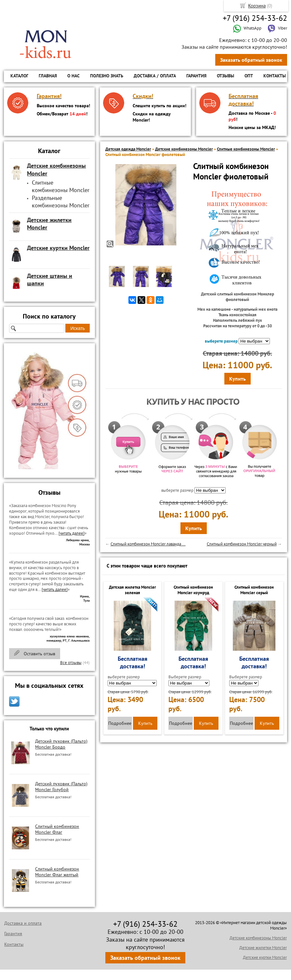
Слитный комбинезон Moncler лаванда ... (148, 544)
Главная (48, 76)
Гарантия (196, 76)
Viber (277, 28)
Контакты (275, 76)
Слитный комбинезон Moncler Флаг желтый (57, 872)
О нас (73, 76)
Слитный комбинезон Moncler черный (242, 544)
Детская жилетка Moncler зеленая (132, 590)
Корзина (257, 6)
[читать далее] (72, 533)
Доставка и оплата (23, 923)
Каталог (19, 76)
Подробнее (120, 723)
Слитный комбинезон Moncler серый (254, 590)
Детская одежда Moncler (128, 149)
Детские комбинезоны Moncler (184, 149)
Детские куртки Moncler (265, 957)
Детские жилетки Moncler (263, 948)
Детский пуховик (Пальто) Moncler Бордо (61, 744)
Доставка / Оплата (155, 76)
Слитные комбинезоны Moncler (61, 186)
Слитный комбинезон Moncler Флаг (57, 829)
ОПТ (249, 76)
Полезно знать (107, 76)
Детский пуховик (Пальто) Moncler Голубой (61, 787)
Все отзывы (71, 663)
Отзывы (225, 76)
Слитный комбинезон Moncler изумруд (193, 590)
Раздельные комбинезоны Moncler (61, 202)
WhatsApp (247, 28)
